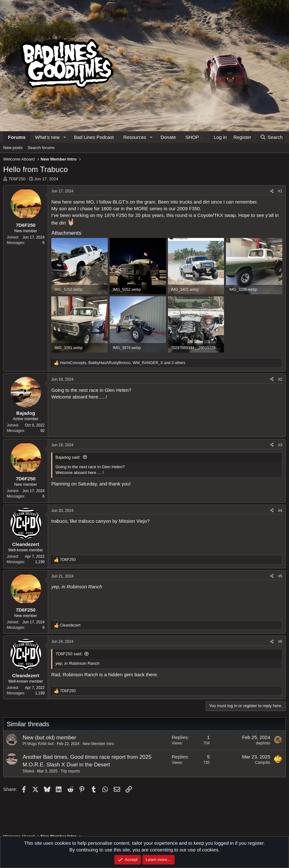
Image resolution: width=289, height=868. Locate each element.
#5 (280, 576)
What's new (47, 137)
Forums (17, 137)
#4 (280, 511)
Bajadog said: (68, 457)
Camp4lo (263, 763)
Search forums (41, 148)
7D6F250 (17, 179)
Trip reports (70, 771)
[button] (65, 137)
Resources (135, 137)
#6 (280, 642)
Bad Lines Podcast (94, 137)
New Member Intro (98, 744)
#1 (280, 191)
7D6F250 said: (69, 654)
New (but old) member (49, 738)
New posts (13, 148)
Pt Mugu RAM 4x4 (38, 744)
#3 (280, 445)
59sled (28, 771)
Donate (168, 137)
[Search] (271, 137)
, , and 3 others (123, 363)
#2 (280, 379)
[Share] (272, 191)
